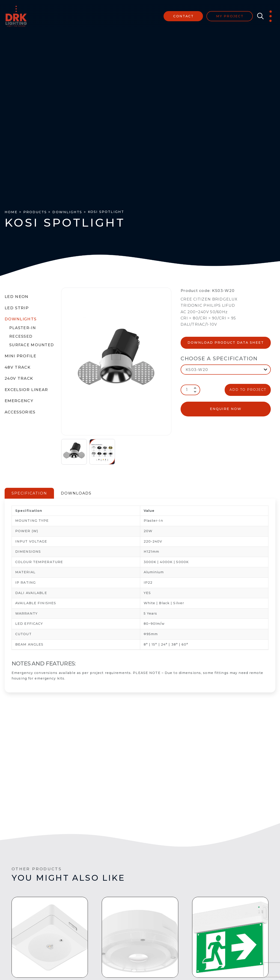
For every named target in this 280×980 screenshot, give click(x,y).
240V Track (19, 378)
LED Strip (17, 308)
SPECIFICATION (29, 493)
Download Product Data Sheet (226, 343)
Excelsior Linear (26, 390)
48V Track (18, 367)
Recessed (21, 336)
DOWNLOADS (76, 493)
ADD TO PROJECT (248, 390)
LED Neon (17, 297)
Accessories (20, 412)
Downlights (21, 319)
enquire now (226, 409)
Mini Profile (20, 356)
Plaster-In (22, 328)
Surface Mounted (31, 345)
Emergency (19, 401)
